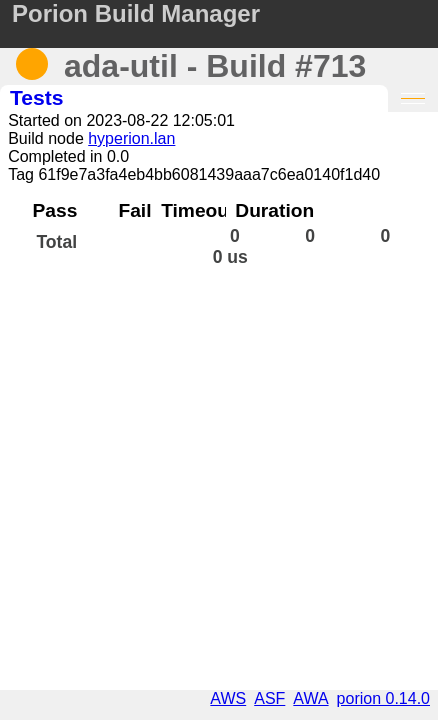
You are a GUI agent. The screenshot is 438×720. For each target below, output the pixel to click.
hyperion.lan (131, 138)
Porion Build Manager (136, 13)
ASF (269, 698)
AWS (228, 698)
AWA (310, 698)
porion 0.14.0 (383, 698)
